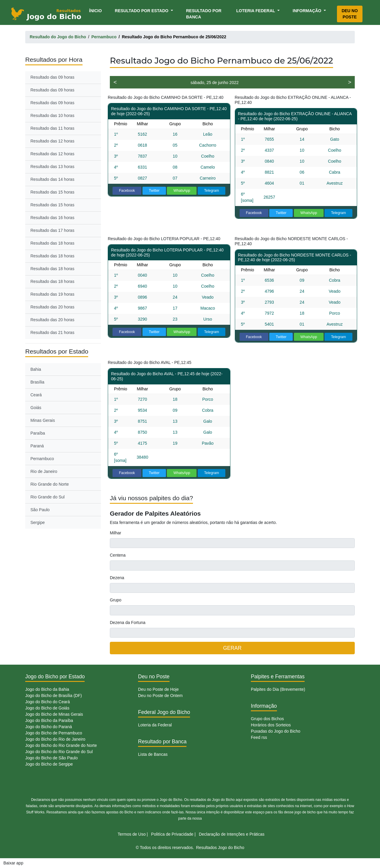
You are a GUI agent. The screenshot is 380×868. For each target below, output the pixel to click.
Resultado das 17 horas (53, 230)
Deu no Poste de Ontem (160, 696)
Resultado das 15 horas (53, 192)
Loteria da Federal (155, 725)
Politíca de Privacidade (172, 834)
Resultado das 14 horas (53, 179)
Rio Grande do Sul (48, 497)
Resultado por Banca (204, 14)
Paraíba (38, 433)
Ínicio (96, 10)
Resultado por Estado (142, 11)
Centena (118, 555)
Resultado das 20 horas (53, 307)
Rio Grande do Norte (50, 484)
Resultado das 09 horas (53, 77)
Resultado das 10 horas (53, 115)
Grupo (116, 600)
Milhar (115, 533)
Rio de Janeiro (44, 471)
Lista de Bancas (153, 754)
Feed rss (259, 737)
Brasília (38, 382)
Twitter (154, 191)
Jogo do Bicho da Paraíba (49, 720)
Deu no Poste (350, 14)
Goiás (36, 408)
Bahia (36, 369)
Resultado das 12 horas (53, 141)
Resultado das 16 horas (53, 218)
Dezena (117, 578)
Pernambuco (42, 459)
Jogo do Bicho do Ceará (47, 702)
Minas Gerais (43, 420)
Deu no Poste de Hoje (158, 689)
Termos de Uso (132, 834)
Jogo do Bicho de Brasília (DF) (54, 696)
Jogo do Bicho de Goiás (47, 708)
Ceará (36, 395)
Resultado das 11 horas (53, 128)
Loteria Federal (256, 11)
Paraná (37, 446)
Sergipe (38, 522)
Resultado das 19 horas (53, 294)
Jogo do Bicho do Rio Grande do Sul (59, 752)
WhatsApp (182, 191)
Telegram (211, 191)
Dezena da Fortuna (128, 623)
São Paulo (40, 510)
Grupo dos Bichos (267, 719)
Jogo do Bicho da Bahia (47, 689)
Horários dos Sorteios (271, 725)
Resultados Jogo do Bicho (220, 848)
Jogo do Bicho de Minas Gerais (54, 714)
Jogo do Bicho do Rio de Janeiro (55, 739)
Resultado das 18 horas (53, 243)
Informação (308, 11)
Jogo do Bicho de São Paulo (52, 758)
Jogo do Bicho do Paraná (49, 727)
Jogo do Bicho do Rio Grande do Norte (61, 745)
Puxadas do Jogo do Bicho (276, 731)
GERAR (232, 648)
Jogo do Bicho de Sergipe (49, 764)
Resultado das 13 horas (53, 167)
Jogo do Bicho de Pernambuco (54, 733)
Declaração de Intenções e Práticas (232, 834)
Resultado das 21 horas (53, 332)
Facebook (127, 191)
